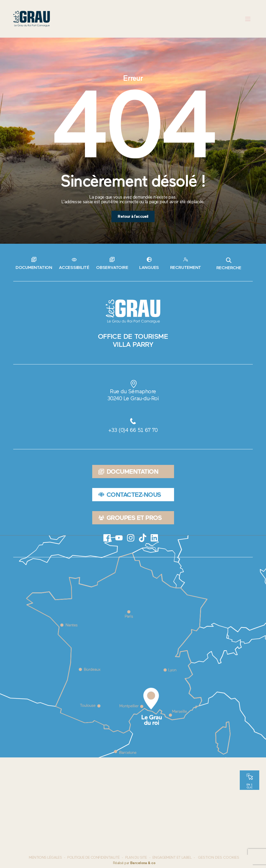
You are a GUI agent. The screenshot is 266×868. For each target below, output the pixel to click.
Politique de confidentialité (93, 857)
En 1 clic (250, 786)
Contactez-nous (130, 495)
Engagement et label (172, 857)
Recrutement (186, 267)
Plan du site (136, 857)
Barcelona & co (143, 863)
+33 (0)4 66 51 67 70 (133, 430)
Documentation (34, 267)
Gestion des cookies (219, 858)
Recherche (229, 264)
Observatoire (112, 267)
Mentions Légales (45, 857)
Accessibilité (74, 267)
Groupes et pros (130, 518)
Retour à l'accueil (133, 216)
